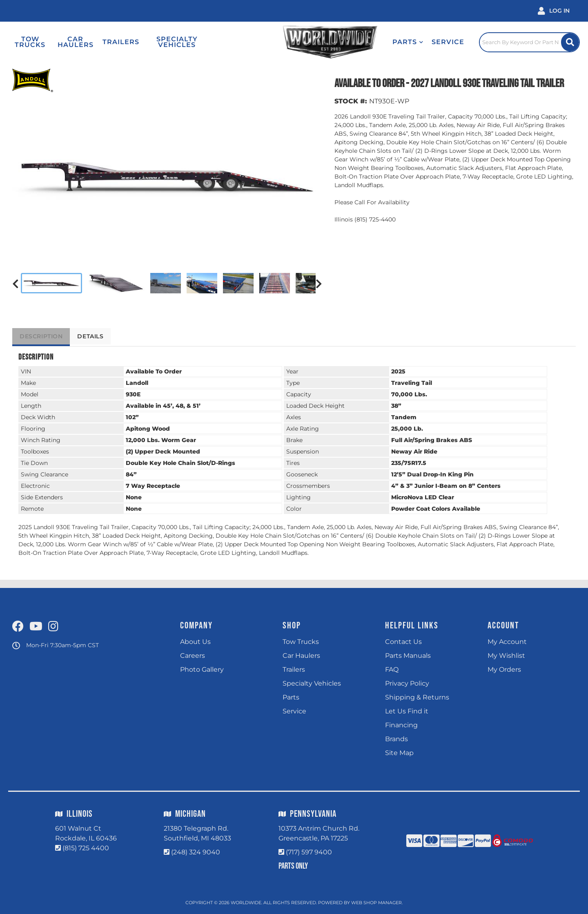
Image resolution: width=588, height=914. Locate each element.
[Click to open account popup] (554, 11)
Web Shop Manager (376, 903)
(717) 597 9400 (309, 852)
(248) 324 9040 (196, 852)
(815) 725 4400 (86, 848)
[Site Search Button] (569, 42)
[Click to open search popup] (523, 42)
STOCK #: (351, 101)
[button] (388, 42)
